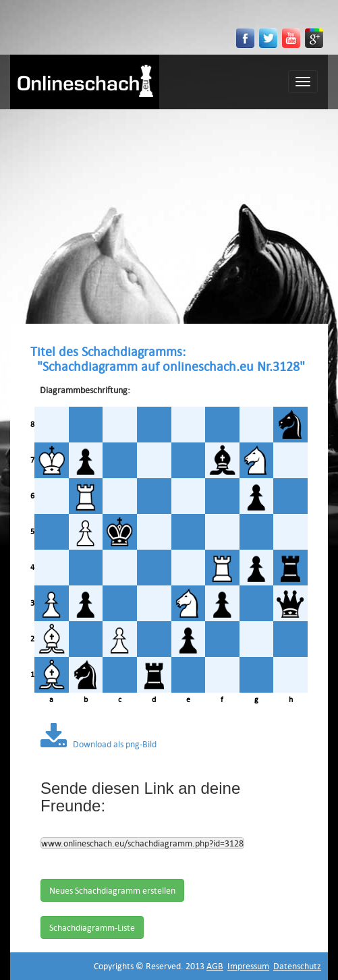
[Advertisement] (169, 210)
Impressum (248, 966)
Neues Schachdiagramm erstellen (112, 890)
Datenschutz (297, 966)
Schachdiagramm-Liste (92, 927)
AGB (215, 966)
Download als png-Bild (98, 744)
